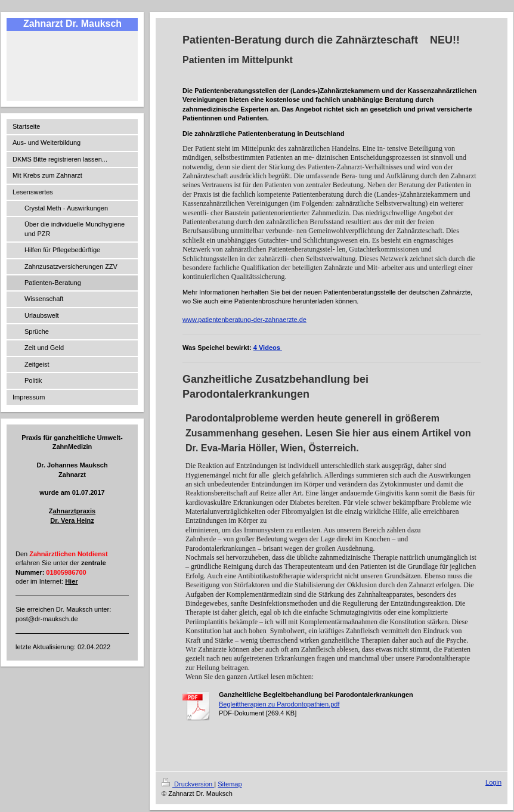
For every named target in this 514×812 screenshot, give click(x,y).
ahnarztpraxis (75, 511)
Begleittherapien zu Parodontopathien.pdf (279, 704)
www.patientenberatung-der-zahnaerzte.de (244, 320)
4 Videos (268, 348)
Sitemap (230, 784)
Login (493, 782)
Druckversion (188, 784)
